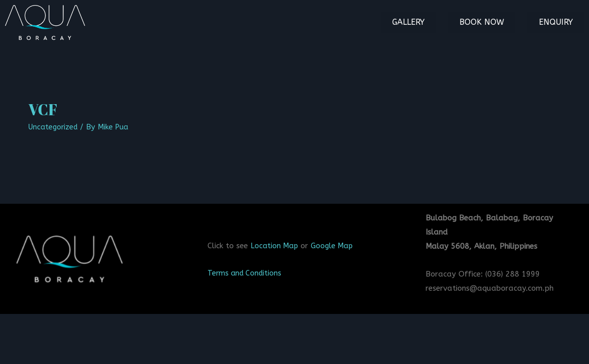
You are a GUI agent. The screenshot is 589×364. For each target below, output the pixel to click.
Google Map (335, 245)
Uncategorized (54, 127)
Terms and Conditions (246, 273)
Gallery (422, 22)
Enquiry (558, 22)
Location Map (275, 245)
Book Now (490, 22)
